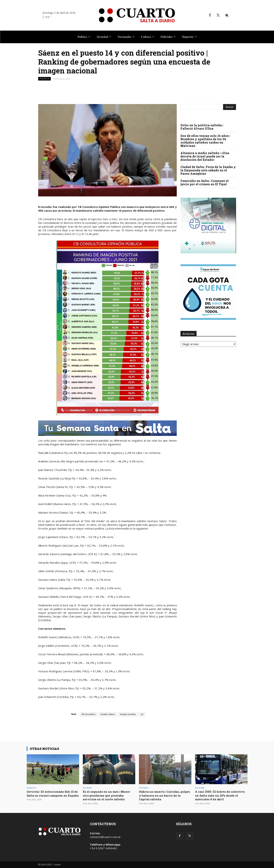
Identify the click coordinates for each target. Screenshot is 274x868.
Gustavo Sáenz (108, 714)
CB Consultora (88, 714)
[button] (227, 15)
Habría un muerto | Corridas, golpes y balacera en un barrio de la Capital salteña (163, 795)
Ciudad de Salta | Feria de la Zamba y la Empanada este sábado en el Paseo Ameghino (208, 170)
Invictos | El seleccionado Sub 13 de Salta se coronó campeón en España (52, 795)
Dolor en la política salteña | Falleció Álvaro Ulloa (202, 127)
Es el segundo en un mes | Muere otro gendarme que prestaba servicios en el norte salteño (108, 795)
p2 (142, 714)
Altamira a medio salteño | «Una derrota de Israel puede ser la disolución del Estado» (205, 156)
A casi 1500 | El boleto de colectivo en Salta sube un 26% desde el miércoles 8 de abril (219, 795)
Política (44, 79)
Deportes (31, 788)
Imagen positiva (128, 714)
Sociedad (87, 788)
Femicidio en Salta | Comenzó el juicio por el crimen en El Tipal (205, 182)
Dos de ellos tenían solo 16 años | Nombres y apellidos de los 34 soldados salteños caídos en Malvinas (205, 141)
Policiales (144, 788)
